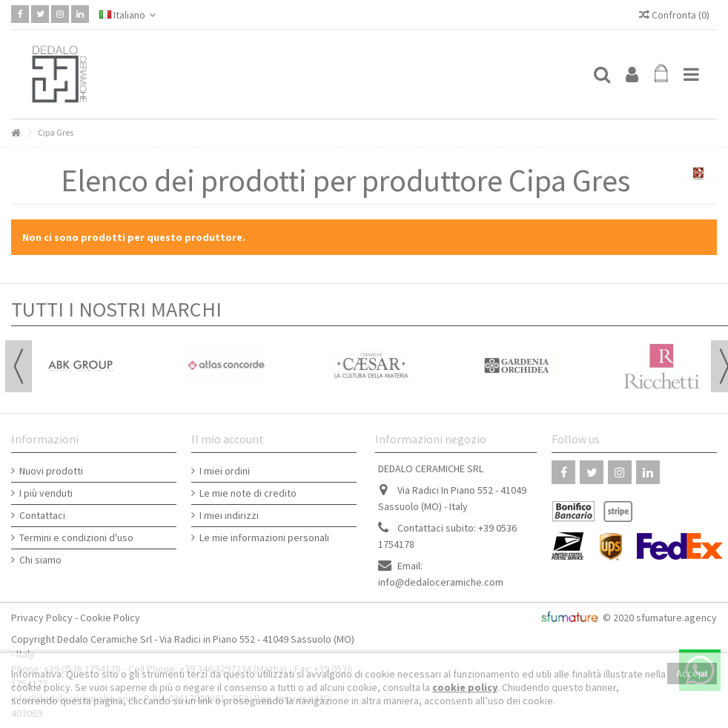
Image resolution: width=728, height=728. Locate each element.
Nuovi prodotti (51, 471)
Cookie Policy (110, 618)
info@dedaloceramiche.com (441, 582)
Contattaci (42, 515)
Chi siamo (40, 560)
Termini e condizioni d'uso (76, 537)
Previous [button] (19, 366)
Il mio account (228, 439)
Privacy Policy (42, 618)
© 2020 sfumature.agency (660, 618)
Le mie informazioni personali (264, 537)
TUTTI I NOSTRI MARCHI (116, 309)
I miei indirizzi (229, 515)
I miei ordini (225, 471)
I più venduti (46, 493)
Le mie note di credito (248, 493)
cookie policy (465, 687)
